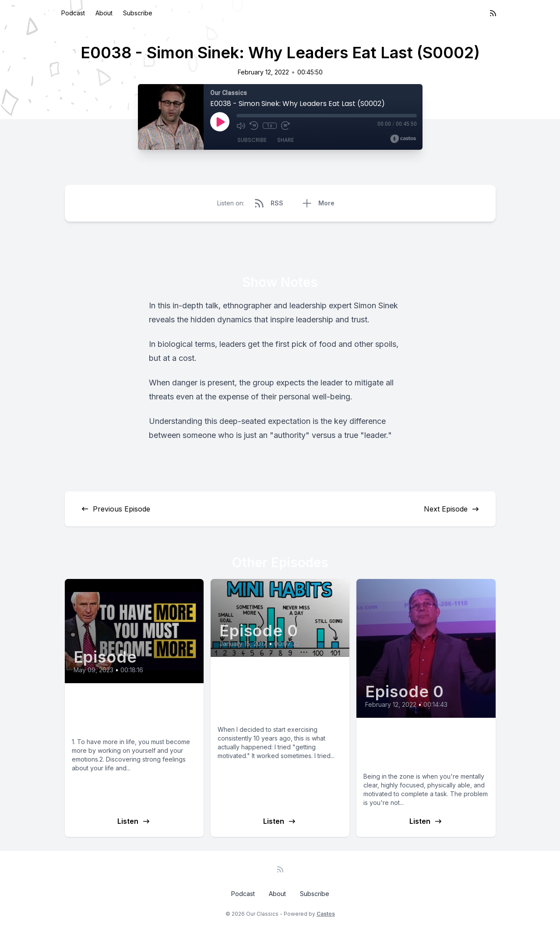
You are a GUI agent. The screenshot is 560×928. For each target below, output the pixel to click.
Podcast (73, 13)
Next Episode (452, 509)
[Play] (220, 122)
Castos (326, 914)
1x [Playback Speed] (269, 126)
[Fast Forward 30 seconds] (285, 126)
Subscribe (138, 13)
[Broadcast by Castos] (403, 139)
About (104, 13)
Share (285, 140)
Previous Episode (115, 509)
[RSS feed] (493, 13)
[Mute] (241, 126)
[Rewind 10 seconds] (254, 126)
